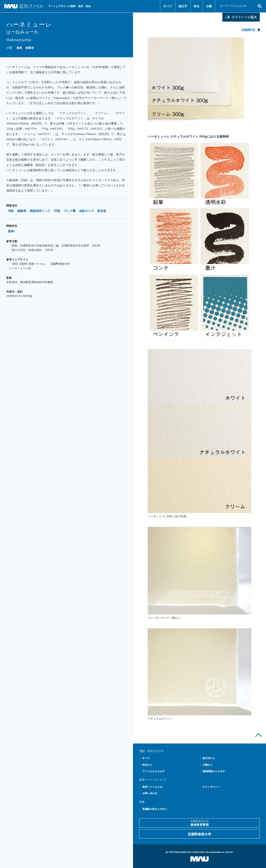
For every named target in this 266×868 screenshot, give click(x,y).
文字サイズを (244, 17)
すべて (168, 6)
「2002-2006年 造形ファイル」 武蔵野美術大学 (39, 264)
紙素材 (30, 48)
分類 (209, 6)
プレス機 (70, 211)
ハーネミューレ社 (20, 268)
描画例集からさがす (214, 771)
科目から (147, 765)
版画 (19, 48)
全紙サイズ (86, 211)
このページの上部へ (258, 735)
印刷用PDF (249, 30)
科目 (197, 6)
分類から (208, 765)
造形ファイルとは (152, 787)
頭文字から (209, 758)
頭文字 (183, 6)
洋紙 (11, 211)
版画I (11, 231)
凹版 (57, 211)
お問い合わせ (150, 793)
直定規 (102, 211)
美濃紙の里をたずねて (155, 809)
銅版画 (22, 211)
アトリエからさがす (154, 771)
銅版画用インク (40, 211)
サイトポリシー (211, 787)
